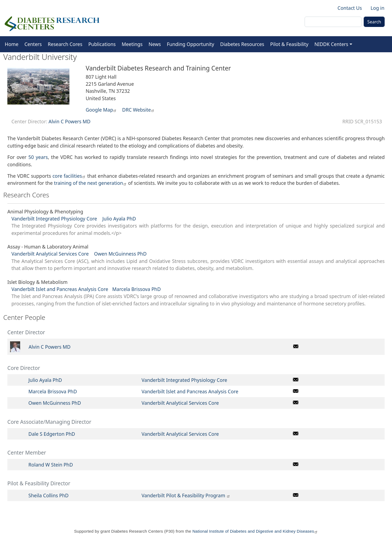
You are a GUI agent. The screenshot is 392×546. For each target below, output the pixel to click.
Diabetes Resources (242, 44)
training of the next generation (90, 183)
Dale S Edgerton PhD (52, 434)
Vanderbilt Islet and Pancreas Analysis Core (60, 289)
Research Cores (65, 44)
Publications (102, 44)
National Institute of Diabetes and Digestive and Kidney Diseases (255, 531)
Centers (33, 44)
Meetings (132, 44)
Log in (377, 8)
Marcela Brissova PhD (136, 289)
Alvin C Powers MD (69, 121)
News (155, 44)
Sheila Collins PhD (48, 495)
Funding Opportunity (191, 44)
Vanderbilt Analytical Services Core (51, 254)
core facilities (69, 176)
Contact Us (350, 8)
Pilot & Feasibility (289, 44)
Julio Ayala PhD (118, 219)
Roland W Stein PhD (50, 465)
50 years (38, 157)
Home (12, 44)
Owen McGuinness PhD (120, 254)
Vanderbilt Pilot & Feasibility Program (186, 495)
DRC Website (138, 110)
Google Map (101, 110)
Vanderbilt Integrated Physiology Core (54, 219)
